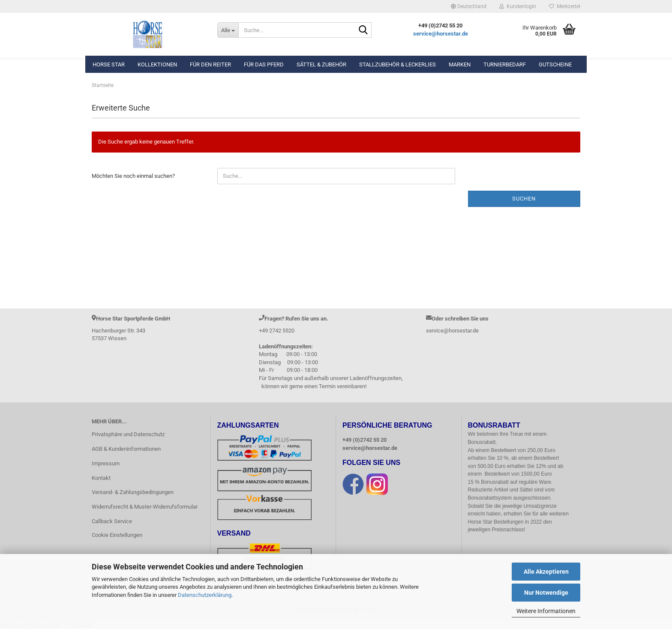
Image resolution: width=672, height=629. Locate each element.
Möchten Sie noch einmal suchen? (133, 176)
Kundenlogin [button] (518, 6)
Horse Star (109, 64)
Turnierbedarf (505, 64)
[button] (469, 6)
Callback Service (112, 521)
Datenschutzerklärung (205, 595)
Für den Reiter (210, 64)
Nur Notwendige (546, 593)
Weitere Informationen (546, 611)
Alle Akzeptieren (546, 572)
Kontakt (101, 478)
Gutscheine (555, 64)
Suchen (524, 199)
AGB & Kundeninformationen (126, 449)
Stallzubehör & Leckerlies (397, 64)
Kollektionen (157, 64)
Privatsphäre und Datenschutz (128, 434)
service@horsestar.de (441, 34)
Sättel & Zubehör (321, 64)
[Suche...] (228, 30)
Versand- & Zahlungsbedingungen (133, 492)
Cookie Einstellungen (117, 535)
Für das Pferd (264, 64)
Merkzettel (565, 6)
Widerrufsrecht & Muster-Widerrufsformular (145, 507)
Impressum (106, 463)
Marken (460, 64)
